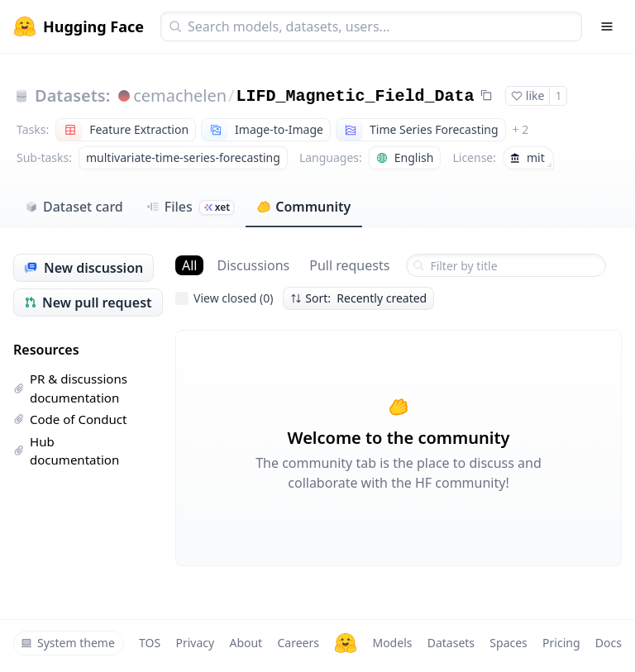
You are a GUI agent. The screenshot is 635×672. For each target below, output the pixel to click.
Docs (609, 643)
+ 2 (521, 129)
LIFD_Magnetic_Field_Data (356, 96)
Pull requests (349, 265)
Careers (298, 643)
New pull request (88, 303)
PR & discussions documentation (70, 388)
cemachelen (180, 95)
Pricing (561, 643)
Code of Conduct (70, 419)
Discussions (253, 265)
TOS (150, 643)
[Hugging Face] (346, 643)
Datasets (451, 643)
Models (392, 643)
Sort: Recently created (358, 298)
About (246, 643)
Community (304, 207)
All (189, 265)
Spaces (508, 643)
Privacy (195, 643)
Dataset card (74, 207)
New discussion (84, 268)
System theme (68, 643)
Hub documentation (66, 451)
